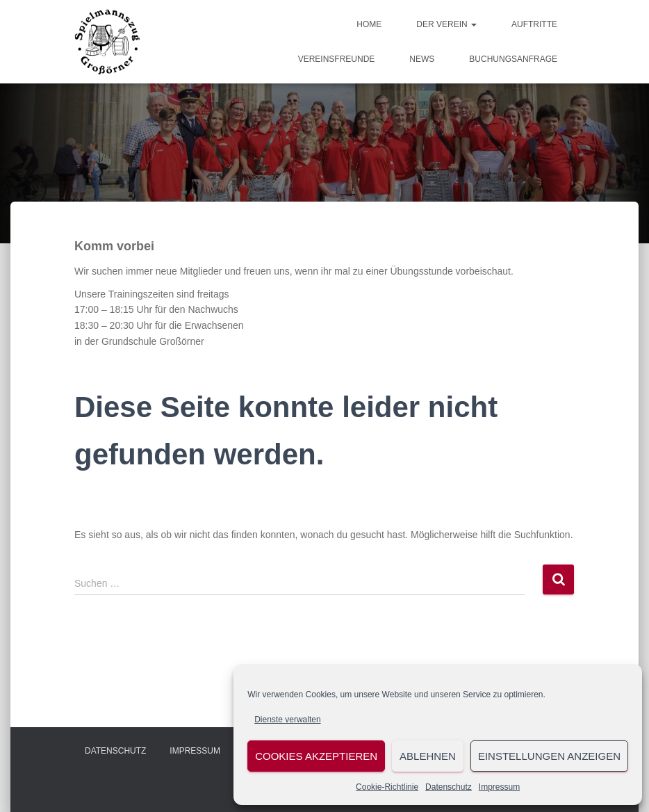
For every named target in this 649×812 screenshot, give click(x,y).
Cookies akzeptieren (316, 756)
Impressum (499, 787)
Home (369, 24)
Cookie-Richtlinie (387, 787)
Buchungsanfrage (513, 59)
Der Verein (446, 24)
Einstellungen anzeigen (549, 756)
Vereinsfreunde (337, 59)
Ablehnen (428, 756)
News (422, 59)
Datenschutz (449, 787)
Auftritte (534, 24)
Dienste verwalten (287, 720)
